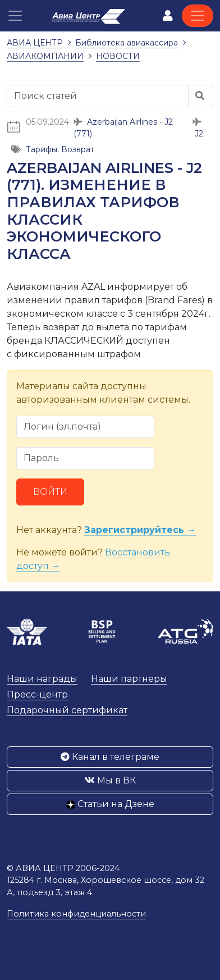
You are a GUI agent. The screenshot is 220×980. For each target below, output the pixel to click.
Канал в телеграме (110, 757)
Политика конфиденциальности (76, 914)
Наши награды (42, 679)
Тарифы (42, 149)
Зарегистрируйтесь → (140, 530)
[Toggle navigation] (198, 16)
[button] (15, 16)
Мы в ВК (110, 780)
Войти (50, 492)
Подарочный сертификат (67, 710)
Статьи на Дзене (110, 804)
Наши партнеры (129, 679)
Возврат (78, 149)
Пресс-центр (37, 694)
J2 (199, 134)
